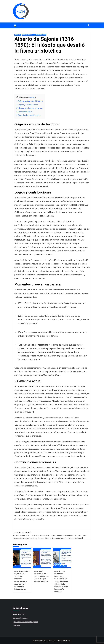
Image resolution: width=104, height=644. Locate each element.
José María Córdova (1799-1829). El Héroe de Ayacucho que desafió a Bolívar (42, 576)
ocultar (32, 97)
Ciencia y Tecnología (28, 35)
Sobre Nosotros (19, 614)
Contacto (16, 626)
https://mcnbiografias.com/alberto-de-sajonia (42, 538)
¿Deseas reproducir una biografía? (25, 622)
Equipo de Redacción (20, 618)
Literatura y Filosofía (40, 35)
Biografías (18, 35)
